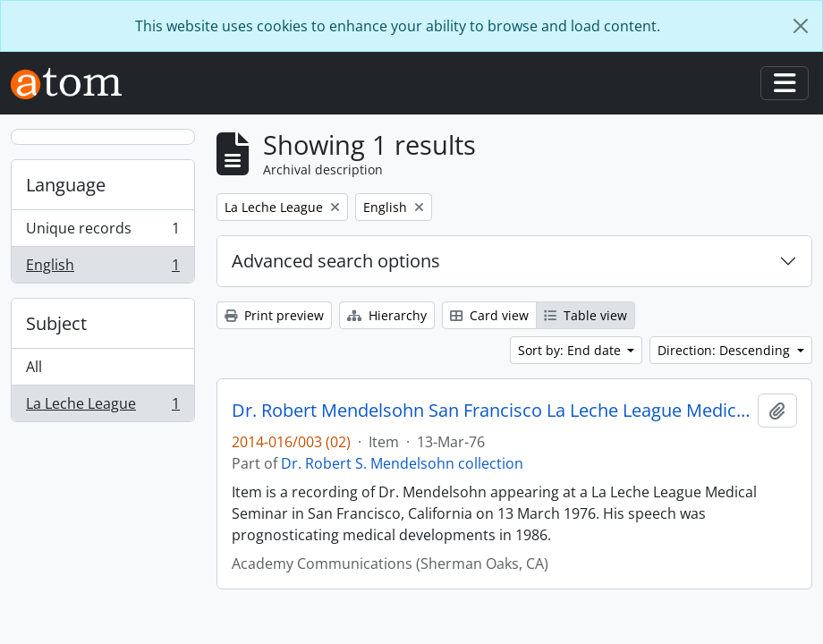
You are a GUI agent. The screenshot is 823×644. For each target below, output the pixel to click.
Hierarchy (387, 315)
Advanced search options (336, 261)
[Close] (801, 26)
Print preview (274, 315)
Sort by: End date (571, 350)
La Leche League (102, 407)
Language (66, 185)
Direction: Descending (725, 350)
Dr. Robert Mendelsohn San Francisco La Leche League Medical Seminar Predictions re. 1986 (491, 411)
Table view (585, 315)
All (34, 367)
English (102, 268)
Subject (56, 323)
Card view (489, 315)
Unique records (102, 232)
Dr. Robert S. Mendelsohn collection (402, 463)
